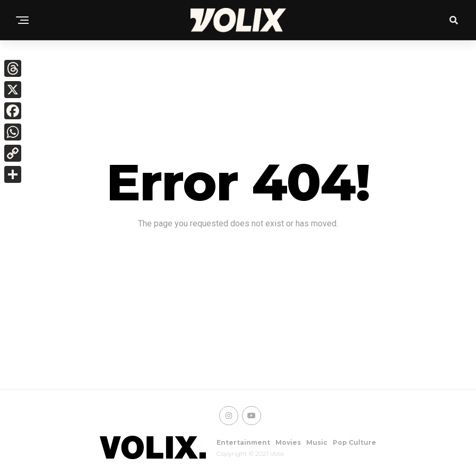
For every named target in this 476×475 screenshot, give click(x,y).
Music (317, 442)
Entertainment (243, 442)
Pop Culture (354, 442)
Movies (288, 442)
